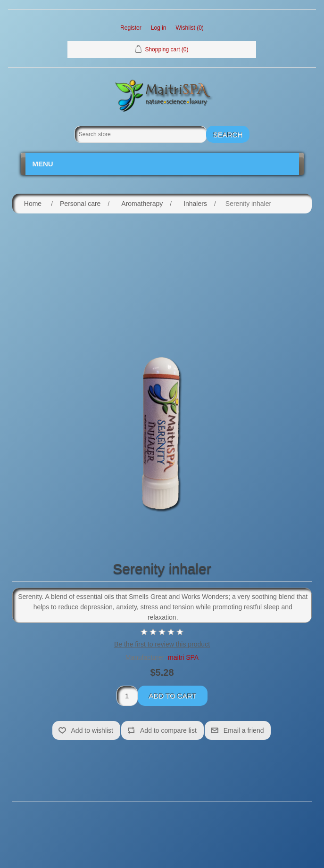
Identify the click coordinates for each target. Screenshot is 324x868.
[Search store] (141, 134)
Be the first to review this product (162, 644)
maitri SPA (183, 657)
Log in (159, 28)
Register (131, 28)
